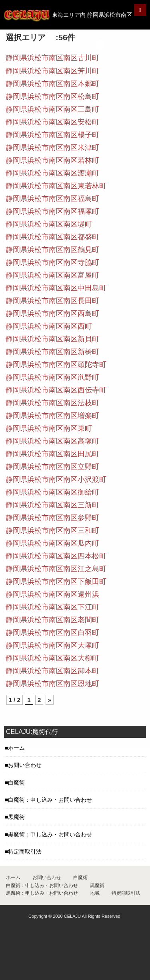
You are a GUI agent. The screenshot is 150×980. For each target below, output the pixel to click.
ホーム (16, 748)
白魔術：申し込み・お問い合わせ (50, 800)
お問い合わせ (25, 765)
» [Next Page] (50, 700)
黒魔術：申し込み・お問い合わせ (50, 834)
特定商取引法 (25, 852)
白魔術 (16, 783)
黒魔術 (16, 817)
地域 (95, 893)
